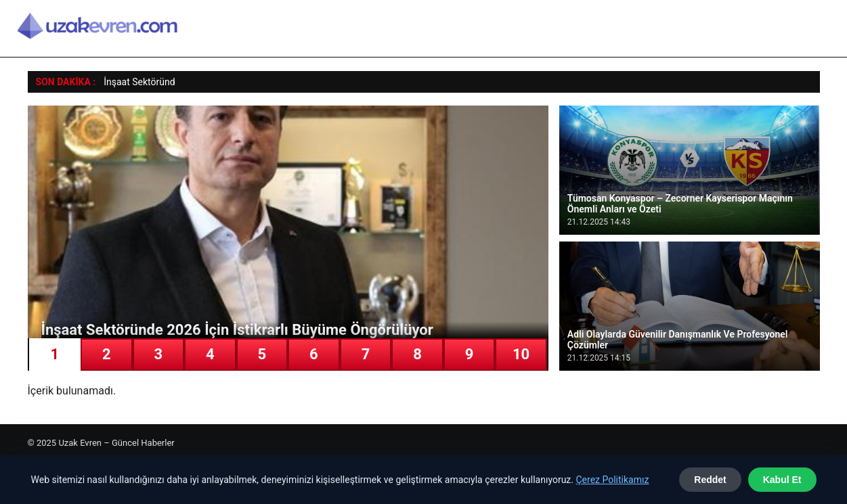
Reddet (710, 480)
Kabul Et (782, 480)
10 (521, 354)
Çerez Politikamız (612, 480)
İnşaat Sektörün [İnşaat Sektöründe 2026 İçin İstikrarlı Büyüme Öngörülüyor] (137, 82)
